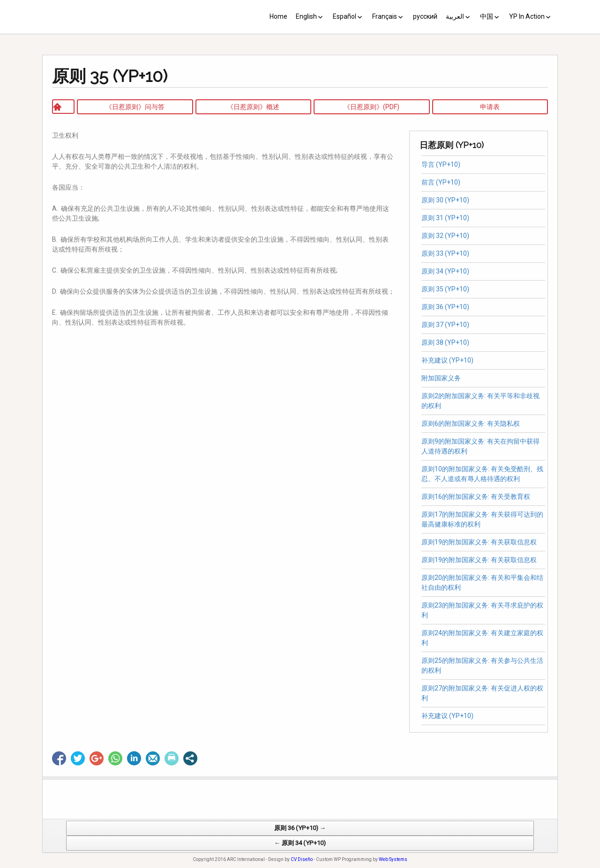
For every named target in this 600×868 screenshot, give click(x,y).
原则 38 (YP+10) (445, 342)
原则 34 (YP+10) (445, 271)
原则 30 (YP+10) (445, 200)
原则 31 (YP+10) (445, 218)
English (306, 16)
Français (385, 16)
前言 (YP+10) (441, 182)
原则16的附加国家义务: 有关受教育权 (476, 497)
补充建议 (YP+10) (447, 360)
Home (278, 16)
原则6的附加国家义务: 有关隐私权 (472, 423)
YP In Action (527, 16)
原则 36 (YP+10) (445, 307)
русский (425, 16)
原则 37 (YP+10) (445, 325)
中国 (487, 16)
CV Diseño (302, 863)
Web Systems (393, 863)
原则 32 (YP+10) (445, 236)
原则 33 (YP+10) (445, 253)
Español (345, 16)
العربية (455, 16)
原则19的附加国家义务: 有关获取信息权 (479, 542)
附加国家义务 (441, 378)
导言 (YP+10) (441, 164)
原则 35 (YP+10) (445, 289)
